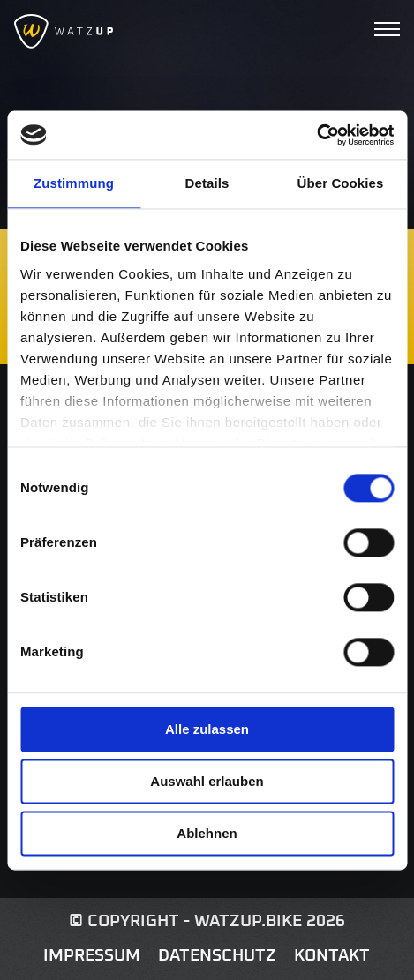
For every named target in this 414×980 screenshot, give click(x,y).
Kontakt (332, 956)
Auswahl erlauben (207, 781)
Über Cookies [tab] (341, 183)
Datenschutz (217, 956)
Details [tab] (207, 183)
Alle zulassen (207, 729)
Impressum (92, 956)
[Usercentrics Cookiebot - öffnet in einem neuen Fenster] (316, 135)
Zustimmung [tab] (74, 183)
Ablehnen (207, 833)
